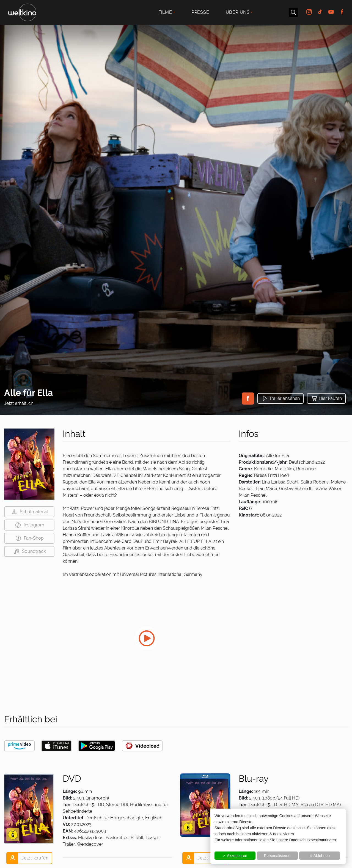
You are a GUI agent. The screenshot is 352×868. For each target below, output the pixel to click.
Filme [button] (165, 12)
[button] (248, 399)
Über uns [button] (238, 12)
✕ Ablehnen (320, 856)
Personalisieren (277, 856)
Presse (200, 12)
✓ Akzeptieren (235, 856)
